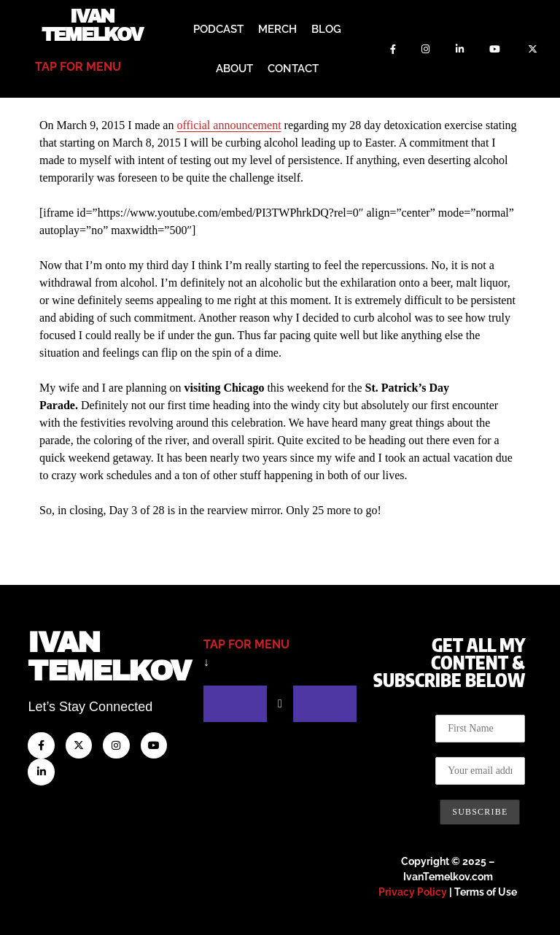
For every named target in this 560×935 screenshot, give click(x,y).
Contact (293, 69)
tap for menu (78, 67)
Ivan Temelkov (92, 26)
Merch (277, 29)
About (234, 69)
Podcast (218, 29)
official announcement (229, 124)
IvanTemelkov (109, 655)
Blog (326, 29)
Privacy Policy (413, 891)
